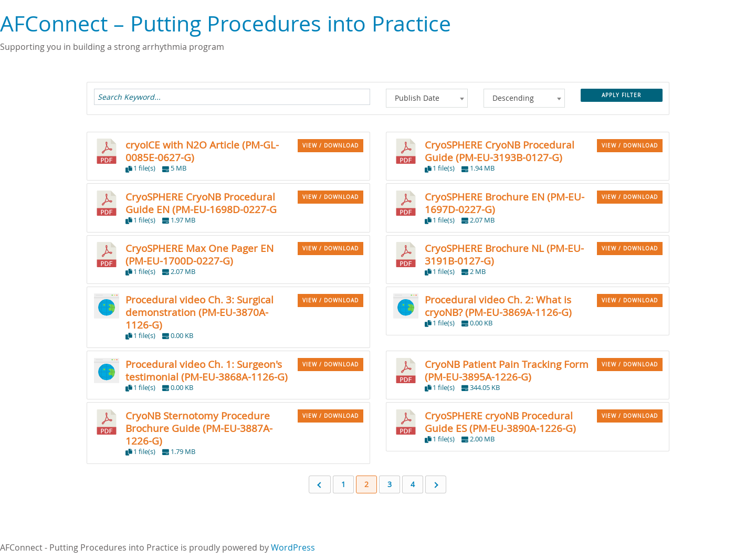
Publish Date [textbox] (417, 98)
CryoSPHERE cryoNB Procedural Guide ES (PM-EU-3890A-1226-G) (500, 422)
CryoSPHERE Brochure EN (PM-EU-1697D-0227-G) (505, 203)
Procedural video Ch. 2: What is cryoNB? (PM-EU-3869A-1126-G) (498, 306)
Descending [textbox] (513, 98)
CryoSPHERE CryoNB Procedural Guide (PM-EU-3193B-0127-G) (500, 151)
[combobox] (427, 98)
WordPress (293, 547)
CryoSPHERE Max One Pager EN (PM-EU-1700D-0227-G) (199, 254)
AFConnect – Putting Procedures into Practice (225, 23)
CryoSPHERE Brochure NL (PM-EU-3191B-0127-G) (504, 254)
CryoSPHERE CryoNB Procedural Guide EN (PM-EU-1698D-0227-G (201, 203)
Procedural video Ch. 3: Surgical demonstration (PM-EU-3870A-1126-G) (199, 312)
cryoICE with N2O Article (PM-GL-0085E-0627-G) (202, 151)
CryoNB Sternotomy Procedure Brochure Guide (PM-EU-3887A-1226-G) (199, 428)
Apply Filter (621, 95)
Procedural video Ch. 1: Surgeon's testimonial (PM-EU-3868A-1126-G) (207, 370)
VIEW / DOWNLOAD (330, 146)
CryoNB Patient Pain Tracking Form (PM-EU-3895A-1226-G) (507, 370)
